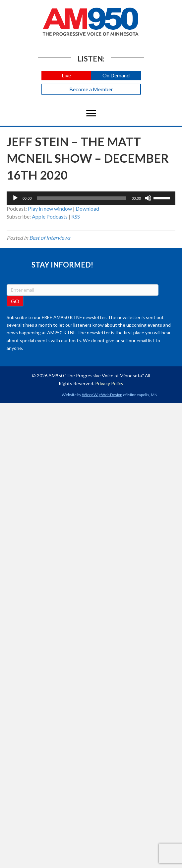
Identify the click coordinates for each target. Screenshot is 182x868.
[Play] (15, 198)
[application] (91, 198)
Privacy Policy (109, 383)
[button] (66, 76)
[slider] (82, 198)
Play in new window (50, 208)
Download (87, 208)
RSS (76, 216)
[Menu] (91, 113)
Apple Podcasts (50, 216)
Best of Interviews (50, 238)
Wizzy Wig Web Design (102, 395)
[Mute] (148, 198)
